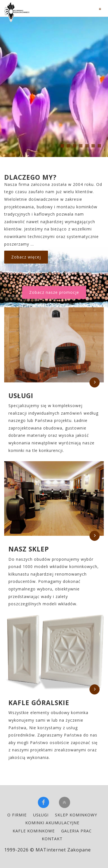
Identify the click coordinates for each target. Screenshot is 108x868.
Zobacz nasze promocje (54, 292)
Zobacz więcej (26, 257)
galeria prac (76, 831)
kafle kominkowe (34, 831)
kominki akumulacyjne (52, 823)
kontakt (52, 839)
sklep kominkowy (76, 815)
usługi (41, 815)
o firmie (17, 815)
